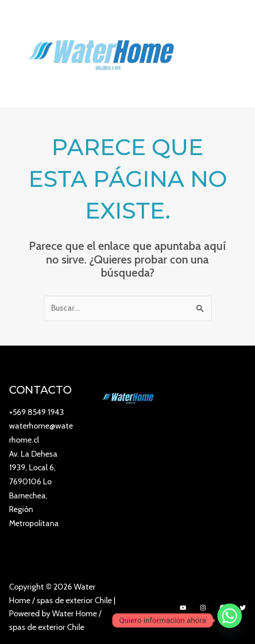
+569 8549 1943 (37, 412)
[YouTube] (183, 604)
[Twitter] (243, 604)
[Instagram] (203, 604)
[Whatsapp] (230, 620)
